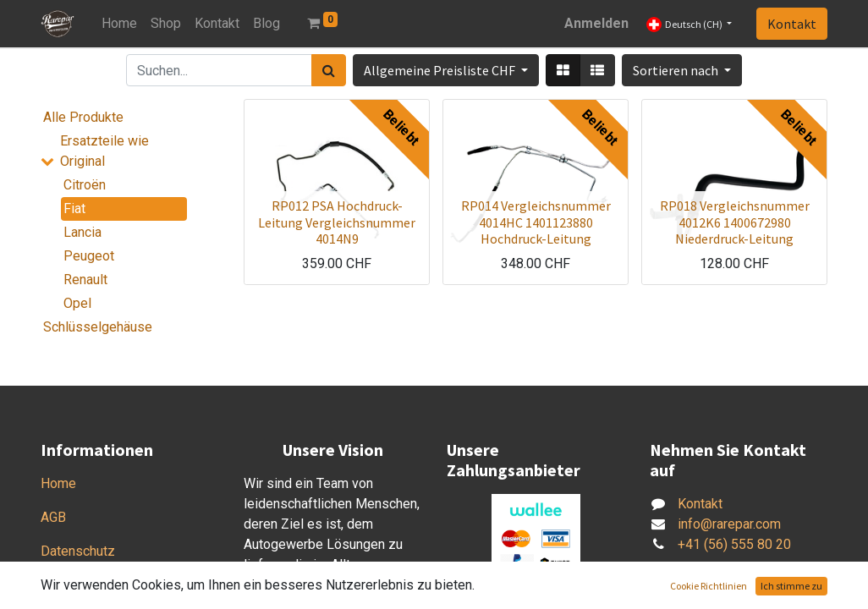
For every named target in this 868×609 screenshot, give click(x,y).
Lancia (82, 232)
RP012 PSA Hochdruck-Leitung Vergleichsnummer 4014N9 (337, 222)
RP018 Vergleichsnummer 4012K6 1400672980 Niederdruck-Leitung (735, 222)
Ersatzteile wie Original (104, 151)
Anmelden (596, 23)
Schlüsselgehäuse (98, 327)
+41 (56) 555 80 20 (734, 544)
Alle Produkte (83, 117)
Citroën (85, 185)
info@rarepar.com (729, 524)
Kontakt (792, 24)
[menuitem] (119, 24)
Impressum (74, 585)
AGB (53, 517)
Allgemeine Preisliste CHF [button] (441, 70)
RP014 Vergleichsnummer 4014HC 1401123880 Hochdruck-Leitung (536, 222)
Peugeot (89, 256)
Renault (85, 280)
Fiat (74, 208)
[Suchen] (329, 70)
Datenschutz (78, 551)
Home (58, 483)
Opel (77, 303)
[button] (682, 70)
